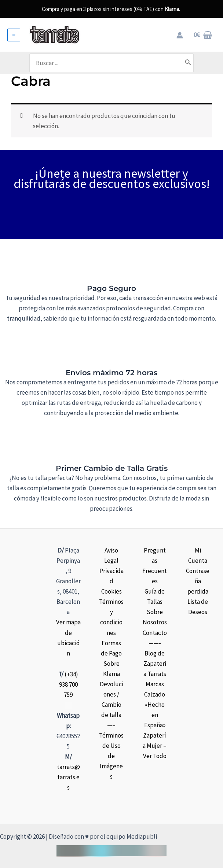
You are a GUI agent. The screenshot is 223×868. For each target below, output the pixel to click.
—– (111, 725)
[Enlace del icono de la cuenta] (180, 35)
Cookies (111, 591)
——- (155, 643)
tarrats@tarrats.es (68, 777)
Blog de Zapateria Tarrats (155, 664)
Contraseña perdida (198, 581)
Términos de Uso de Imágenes (111, 756)
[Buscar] (198, 63)
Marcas (155, 684)
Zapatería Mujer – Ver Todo (155, 746)
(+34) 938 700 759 (69, 684)
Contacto (155, 632)
